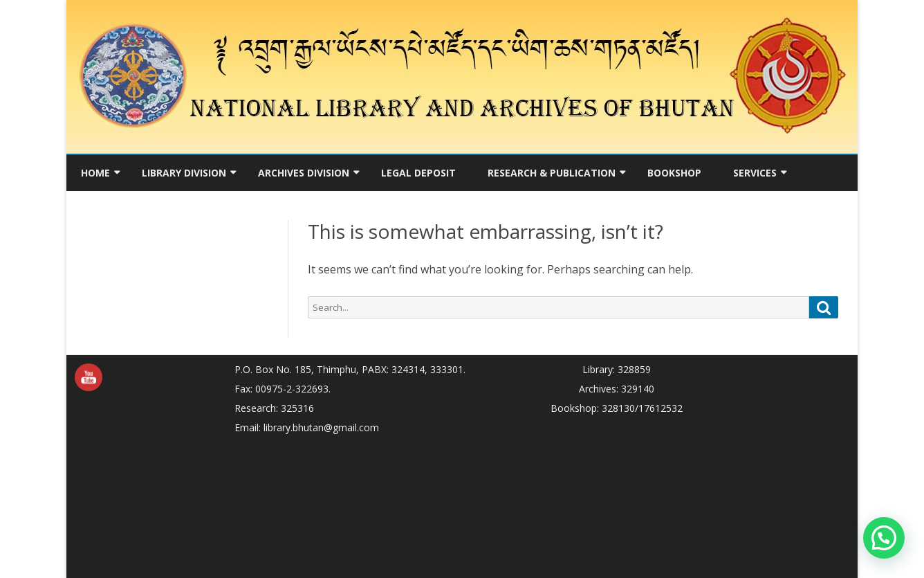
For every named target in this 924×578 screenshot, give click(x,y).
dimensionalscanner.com (290, 544)
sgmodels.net (675, 505)
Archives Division (304, 173)
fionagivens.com (385, 544)
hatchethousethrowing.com (296, 524)
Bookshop (674, 173)
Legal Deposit (418, 173)
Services (755, 173)
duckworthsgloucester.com (558, 486)
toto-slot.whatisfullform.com (298, 486)
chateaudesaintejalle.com (678, 486)
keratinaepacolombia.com (398, 505)
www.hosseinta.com (323, 466)
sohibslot (255, 466)
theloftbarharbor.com (419, 466)
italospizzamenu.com (408, 524)
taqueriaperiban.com (668, 447)
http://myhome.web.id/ (569, 447)
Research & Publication (552, 173)
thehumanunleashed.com (585, 505)
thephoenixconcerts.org (418, 486)
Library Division (184, 173)
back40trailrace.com (664, 466)
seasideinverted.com (570, 466)
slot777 (616, 427)
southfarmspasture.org (286, 505)
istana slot (258, 447)
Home (95, 173)
